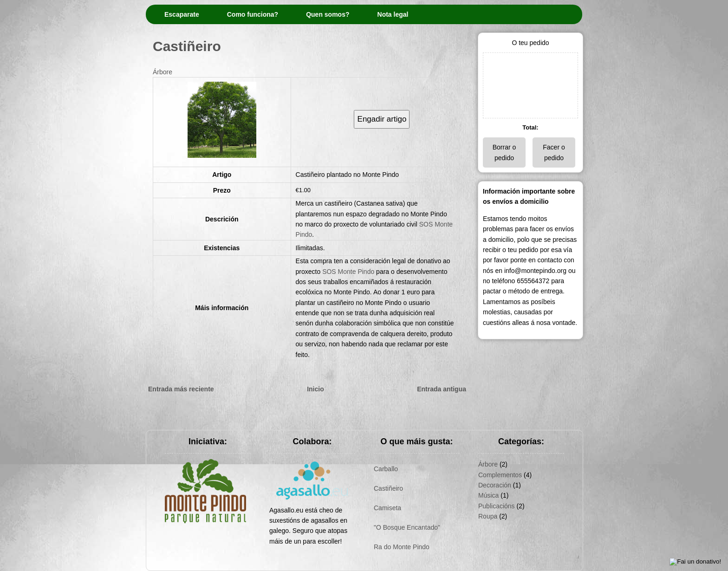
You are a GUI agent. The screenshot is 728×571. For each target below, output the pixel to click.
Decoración (495, 485)
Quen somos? (328, 14)
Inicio (315, 389)
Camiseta (387, 508)
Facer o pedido (554, 152)
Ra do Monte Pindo (402, 547)
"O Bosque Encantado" (407, 527)
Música (488, 495)
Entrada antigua (442, 389)
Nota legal (393, 14)
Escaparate (182, 14)
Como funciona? (253, 14)
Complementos (500, 475)
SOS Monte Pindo (348, 272)
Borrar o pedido (504, 152)
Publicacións (497, 506)
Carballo (386, 469)
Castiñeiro (187, 46)
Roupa (488, 516)
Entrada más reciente (181, 389)
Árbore (162, 72)
